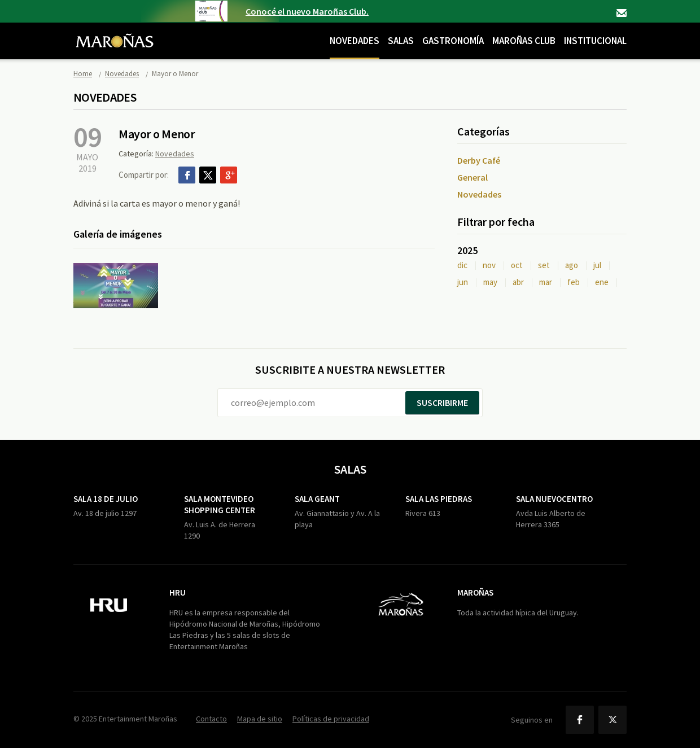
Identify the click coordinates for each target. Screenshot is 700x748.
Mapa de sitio (260, 719)
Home (83, 74)
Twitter (208, 175)
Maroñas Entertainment (115, 32)
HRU (178, 592)
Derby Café (479, 160)
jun (463, 282)
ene (602, 282)
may (490, 282)
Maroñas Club (524, 41)
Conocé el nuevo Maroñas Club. (307, 11)
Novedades (355, 41)
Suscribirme (442, 403)
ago (572, 265)
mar (546, 282)
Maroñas (475, 592)
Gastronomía (453, 41)
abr (518, 282)
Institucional (595, 41)
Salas (401, 41)
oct (517, 265)
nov (489, 265)
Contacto (622, 13)
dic (462, 265)
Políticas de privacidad (331, 719)
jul (597, 265)
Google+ (229, 175)
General (473, 177)
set (544, 265)
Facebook (187, 175)
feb (574, 282)
